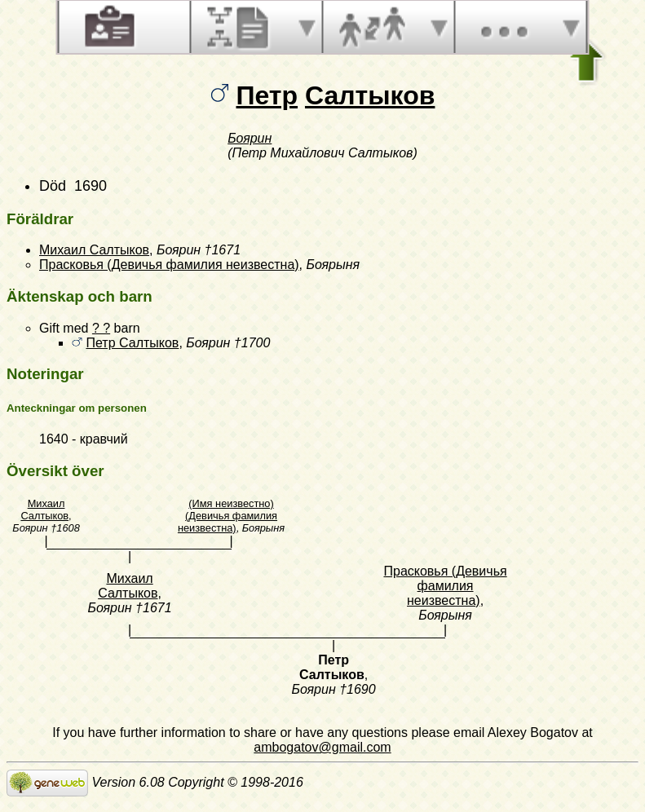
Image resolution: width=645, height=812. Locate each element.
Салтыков (370, 95)
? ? (101, 328)
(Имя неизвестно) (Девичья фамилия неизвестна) (228, 516)
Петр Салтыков (132, 343)
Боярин (250, 138)
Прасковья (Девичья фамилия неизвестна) (169, 265)
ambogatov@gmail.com (322, 747)
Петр (267, 95)
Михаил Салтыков (94, 250)
